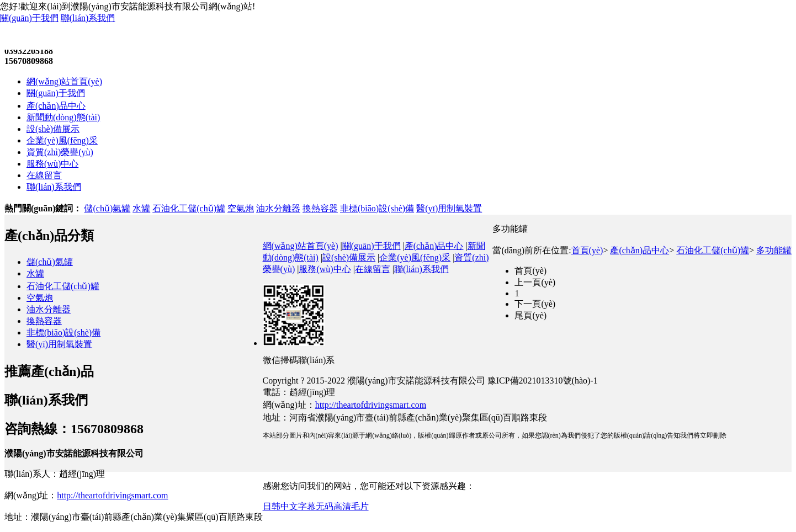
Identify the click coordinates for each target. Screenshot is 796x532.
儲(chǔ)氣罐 (107, 208)
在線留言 (44, 175)
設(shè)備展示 (53, 129)
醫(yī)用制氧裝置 (449, 208)
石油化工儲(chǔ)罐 (189, 208)
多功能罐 (774, 250)
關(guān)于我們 (29, 18)
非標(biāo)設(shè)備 (377, 208)
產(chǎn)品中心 (56, 106)
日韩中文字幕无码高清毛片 (316, 506)
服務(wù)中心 (52, 164)
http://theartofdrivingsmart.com (112, 495)
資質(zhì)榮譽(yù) (60, 152)
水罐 (141, 208)
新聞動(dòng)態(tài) (63, 117)
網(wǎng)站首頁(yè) (64, 81)
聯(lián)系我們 (88, 18)
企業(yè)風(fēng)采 (62, 140)
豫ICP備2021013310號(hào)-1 (543, 381)
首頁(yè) (587, 250)
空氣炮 (241, 208)
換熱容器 (320, 208)
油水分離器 (278, 208)
